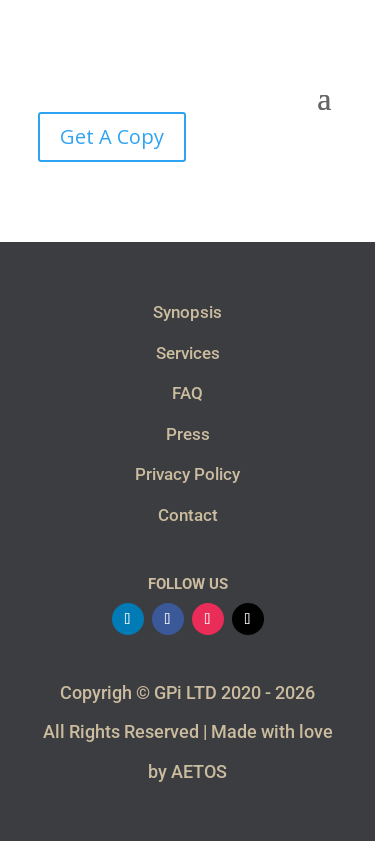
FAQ (187, 393)
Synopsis (187, 312)
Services (188, 353)
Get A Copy (112, 136)
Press (188, 434)
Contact (188, 515)
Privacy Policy (187, 474)
